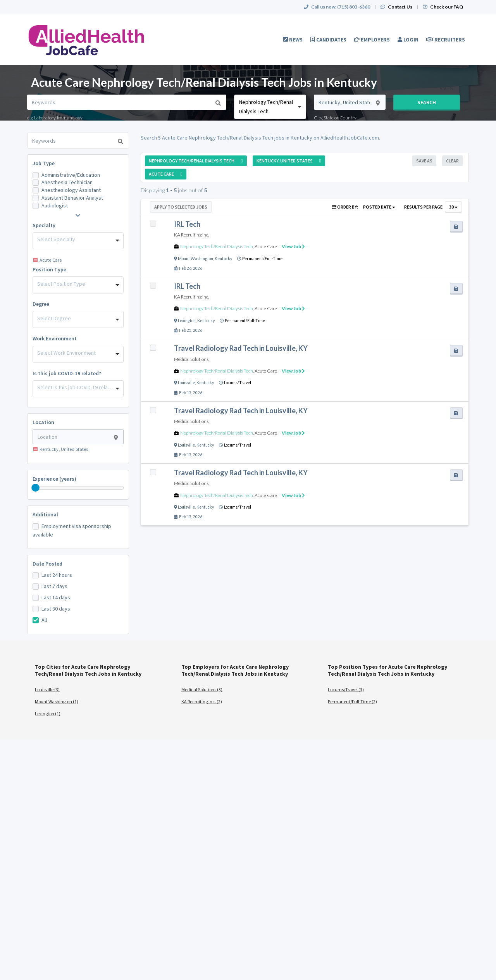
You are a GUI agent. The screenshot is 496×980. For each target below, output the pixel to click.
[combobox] (270, 107)
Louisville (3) (47, 689)
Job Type (44, 163)
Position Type (49, 269)
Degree (41, 304)
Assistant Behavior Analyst (72, 198)
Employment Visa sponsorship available (72, 530)
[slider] (36, 488)
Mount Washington (195, 259)
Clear (452, 161)
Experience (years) (54, 479)
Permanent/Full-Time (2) (352, 701)
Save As (424, 161)
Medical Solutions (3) (202, 689)
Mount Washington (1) (57, 701)
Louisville (186, 383)
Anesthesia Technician (67, 182)
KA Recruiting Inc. (191, 235)
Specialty (44, 225)
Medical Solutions (191, 359)
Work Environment (55, 338)
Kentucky (223, 259)
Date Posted (47, 564)
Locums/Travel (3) (346, 689)
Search (427, 102)
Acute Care (266, 246)
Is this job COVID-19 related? (67, 373)
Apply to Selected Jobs (181, 207)
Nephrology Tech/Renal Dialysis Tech (217, 246)
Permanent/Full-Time (262, 259)
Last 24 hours (57, 575)
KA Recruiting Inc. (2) (202, 701)
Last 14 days (56, 597)
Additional (45, 514)
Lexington (187, 321)
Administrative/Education (71, 175)
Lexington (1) (48, 713)
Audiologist (55, 205)
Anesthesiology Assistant (71, 190)
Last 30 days (56, 609)
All (44, 620)
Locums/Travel (238, 383)
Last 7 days (54, 586)
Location (43, 422)
